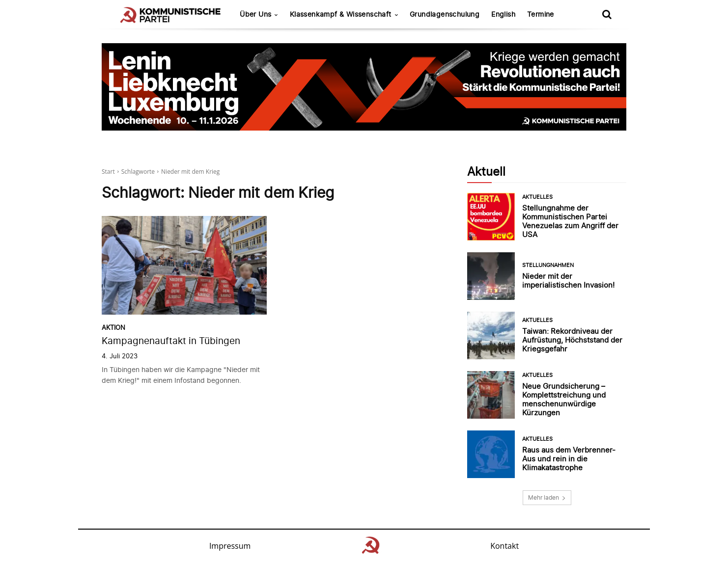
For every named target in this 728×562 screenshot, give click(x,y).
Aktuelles (537, 197)
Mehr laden (547, 497)
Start (108, 172)
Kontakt (504, 546)
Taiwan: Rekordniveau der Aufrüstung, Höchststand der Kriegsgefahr (572, 340)
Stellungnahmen (548, 265)
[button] (607, 14)
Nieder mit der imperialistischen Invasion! (568, 281)
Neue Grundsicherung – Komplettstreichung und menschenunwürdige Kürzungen (564, 399)
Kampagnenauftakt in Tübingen (171, 341)
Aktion (113, 328)
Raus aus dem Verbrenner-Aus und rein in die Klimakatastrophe (569, 459)
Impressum (230, 546)
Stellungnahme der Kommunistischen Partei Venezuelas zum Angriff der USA (570, 221)
